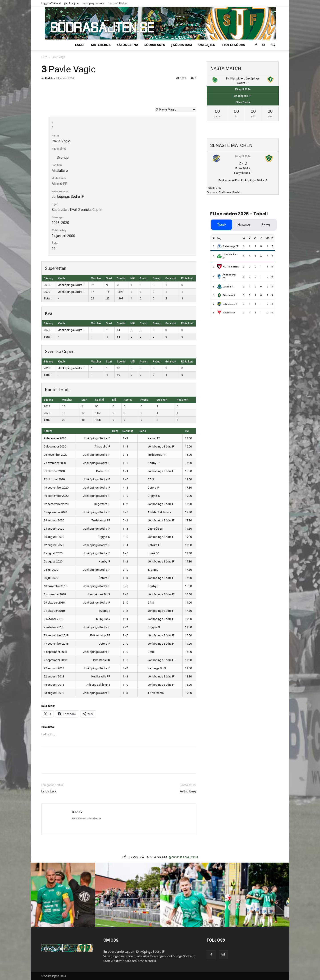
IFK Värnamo (152, 693)
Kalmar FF (150, 438)
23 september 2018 (56, 635)
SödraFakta (155, 45)
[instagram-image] (63, 895)
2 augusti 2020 (53, 561)
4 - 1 (125, 488)
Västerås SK (152, 529)
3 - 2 (125, 611)
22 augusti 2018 (54, 676)
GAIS (147, 479)
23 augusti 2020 (54, 529)
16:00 (188, 586)
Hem (44, 57)
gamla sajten (71, 3)
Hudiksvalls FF (104, 676)
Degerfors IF (105, 504)
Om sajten (207, 45)
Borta (143, 431)
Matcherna (101, 45)
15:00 (188, 446)
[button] (273, 45)
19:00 (188, 479)
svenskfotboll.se (118, 3)
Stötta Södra (233, 45)
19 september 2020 (56, 488)
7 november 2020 (55, 463)
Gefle (147, 652)
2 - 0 (125, 496)
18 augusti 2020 (54, 537)
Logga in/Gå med (51, 3)
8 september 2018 (55, 652)
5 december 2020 (55, 446)
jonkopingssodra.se (94, 3)
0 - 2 (125, 520)
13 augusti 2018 (54, 693)
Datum (48, 431)
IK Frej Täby (106, 619)
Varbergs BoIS (153, 668)
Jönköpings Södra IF (68, 197)
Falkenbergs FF (103, 635)
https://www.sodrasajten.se (87, 818)
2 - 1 (125, 455)
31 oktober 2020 (54, 471)
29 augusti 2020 (54, 520)
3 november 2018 (55, 594)
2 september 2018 (55, 660)
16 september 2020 (56, 496)
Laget (80, 45)
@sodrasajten (183, 857)
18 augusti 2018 (54, 685)
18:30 (188, 676)
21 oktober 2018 (54, 611)
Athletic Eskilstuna (156, 512)
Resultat (128, 431)
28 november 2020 (56, 455)
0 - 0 (125, 586)
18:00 (188, 438)
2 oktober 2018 (53, 627)
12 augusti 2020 (54, 545)
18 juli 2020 (51, 578)
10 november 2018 (56, 586)
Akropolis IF (105, 446)
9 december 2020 (55, 438)
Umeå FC (150, 553)
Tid (187, 431)
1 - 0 (125, 463)
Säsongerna (128, 45)
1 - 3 (125, 438)
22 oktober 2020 (54, 479)
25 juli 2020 (51, 570)
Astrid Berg (188, 791)
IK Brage (149, 570)
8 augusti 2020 (53, 553)
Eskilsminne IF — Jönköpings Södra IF (243, 180)
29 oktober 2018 (54, 603)
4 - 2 (125, 504)
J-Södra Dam (182, 45)
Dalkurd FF (106, 471)
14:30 (188, 529)
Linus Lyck (49, 791)
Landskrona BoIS (102, 594)
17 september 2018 (56, 644)
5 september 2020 (55, 512)
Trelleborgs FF (153, 455)
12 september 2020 (56, 504)
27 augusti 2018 (54, 668)
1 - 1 (125, 446)
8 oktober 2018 (53, 619)
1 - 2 (125, 561)
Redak (49, 78)
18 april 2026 (243, 156)
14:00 (188, 652)
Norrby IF (150, 463)
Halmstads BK (104, 660)
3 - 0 (125, 512)
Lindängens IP (243, 96)
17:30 (188, 463)
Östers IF (149, 488)
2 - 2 (125, 627)
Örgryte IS (150, 496)
